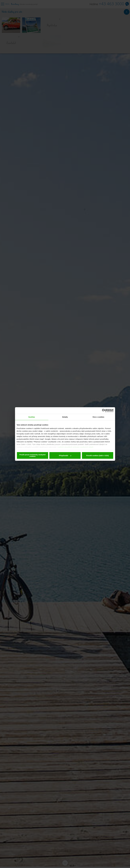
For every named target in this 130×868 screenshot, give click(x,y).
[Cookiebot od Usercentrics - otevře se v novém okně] (104, 411)
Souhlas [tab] (32, 417)
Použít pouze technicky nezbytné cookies (32, 455)
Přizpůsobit (65, 455)
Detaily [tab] (65, 417)
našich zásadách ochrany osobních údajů (76, 447)
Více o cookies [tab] (98, 417)
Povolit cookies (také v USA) (98, 455)
